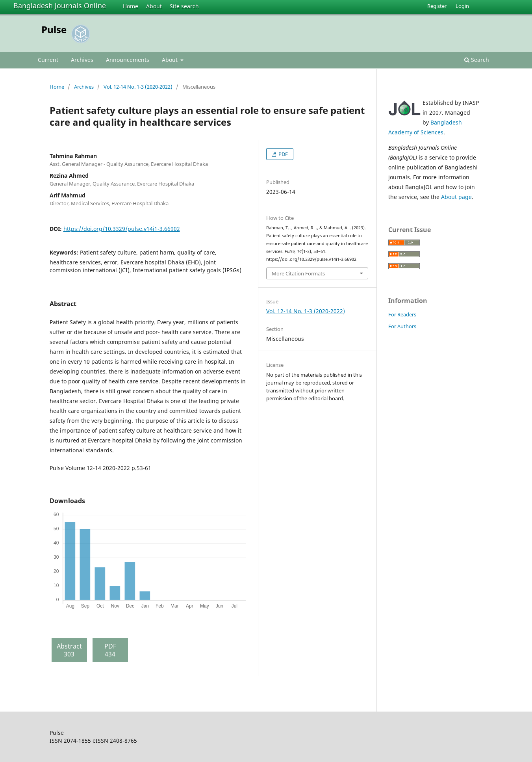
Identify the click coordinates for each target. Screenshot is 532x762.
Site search (184, 6)
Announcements (128, 60)
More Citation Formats (298, 273)
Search (477, 60)
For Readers (402, 314)
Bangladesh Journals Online (60, 6)
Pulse (54, 29)
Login (462, 6)
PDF (283, 154)
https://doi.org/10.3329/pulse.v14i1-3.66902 (122, 229)
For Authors (402, 326)
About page (456, 197)
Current (48, 60)
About (154, 6)
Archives (82, 60)
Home (131, 6)
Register (437, 6)
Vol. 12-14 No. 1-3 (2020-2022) (138, 87)
